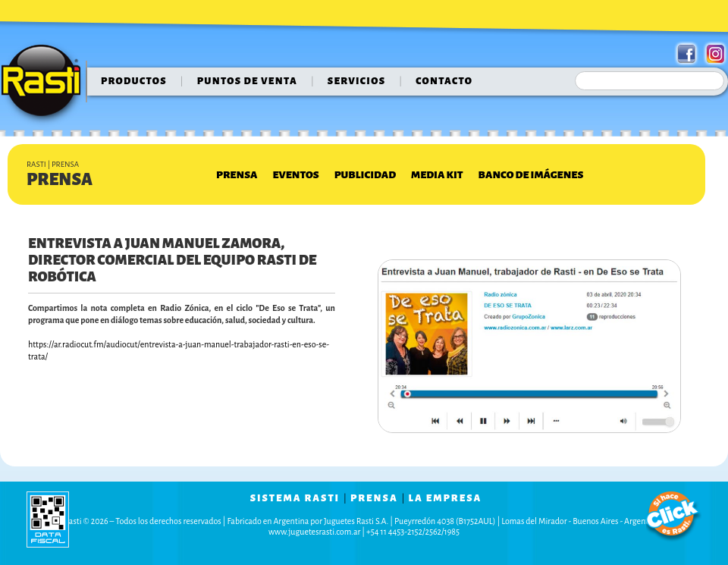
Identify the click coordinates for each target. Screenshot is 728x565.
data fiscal (48, 519)
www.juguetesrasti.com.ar (314, 532)
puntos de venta (247, 81)
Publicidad (365, 175)
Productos (134, 81)
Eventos (295, 175)
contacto (444, 81)
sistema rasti (295, 498)
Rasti (46, 84)
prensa (374, 498)
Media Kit (437, 175)
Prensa (237, 175)
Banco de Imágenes (531, 175)
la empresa (446, 498)
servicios (357, 81)
